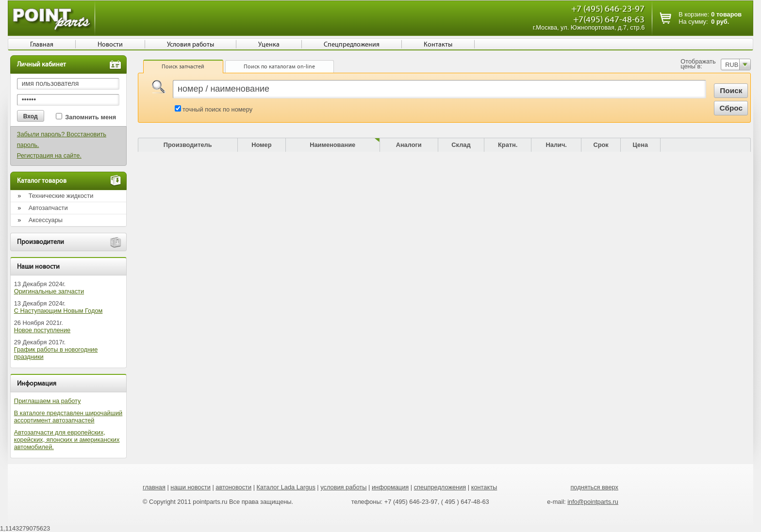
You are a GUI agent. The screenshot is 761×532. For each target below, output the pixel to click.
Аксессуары (46, 220)
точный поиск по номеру (217, 109)
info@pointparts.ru (593, 502)
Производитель (188, 145)
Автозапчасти (48, 208)
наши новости (190, 487)
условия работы (343, 487)
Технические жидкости (61, 196)
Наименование (332, 145)
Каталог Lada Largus (286, 487)
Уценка (269, 45)
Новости (110, 45)
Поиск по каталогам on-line (279, 66)
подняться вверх (594, 487)
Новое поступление (42, 330)
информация (390, 487)
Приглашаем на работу (48, 401)
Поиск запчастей (183, 66)
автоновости (233, 487)
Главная (42, 45)
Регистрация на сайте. (49, 155)
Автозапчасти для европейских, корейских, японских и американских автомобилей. (67, 440)
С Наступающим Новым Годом (58, 311)
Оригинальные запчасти (49, 291)
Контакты (438, 45)
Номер (261, 145)
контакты (484, 487)
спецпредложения (440, 487)
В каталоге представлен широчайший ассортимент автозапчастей (68, 417)
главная (154, 487)
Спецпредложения (352, 45)
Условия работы (190, 45)
